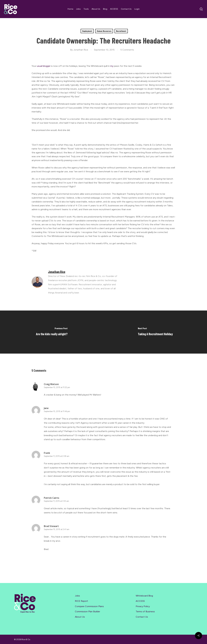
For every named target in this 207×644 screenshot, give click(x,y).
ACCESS (140, 601)
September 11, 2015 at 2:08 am (57, 456)
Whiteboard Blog (144, 596)
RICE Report (81, 601)
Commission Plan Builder (87, 611)
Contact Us (142, 617)
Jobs (77, 596)
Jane (46, 408)
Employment (87, 31)
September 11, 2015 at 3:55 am (56, 501)
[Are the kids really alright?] (52, 332)
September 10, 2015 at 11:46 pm (57, 411)
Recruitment (121, 31)
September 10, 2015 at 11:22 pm (57, 387)
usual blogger (44, 66)
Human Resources (104, 31)
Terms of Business (145, 611)
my (112, 66)
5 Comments (127, 50)
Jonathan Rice (81, 50)
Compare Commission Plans (89, 606)
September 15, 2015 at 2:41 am (57, 529)
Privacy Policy (143, 606)
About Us (80, 617)
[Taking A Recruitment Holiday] (155, 332)
